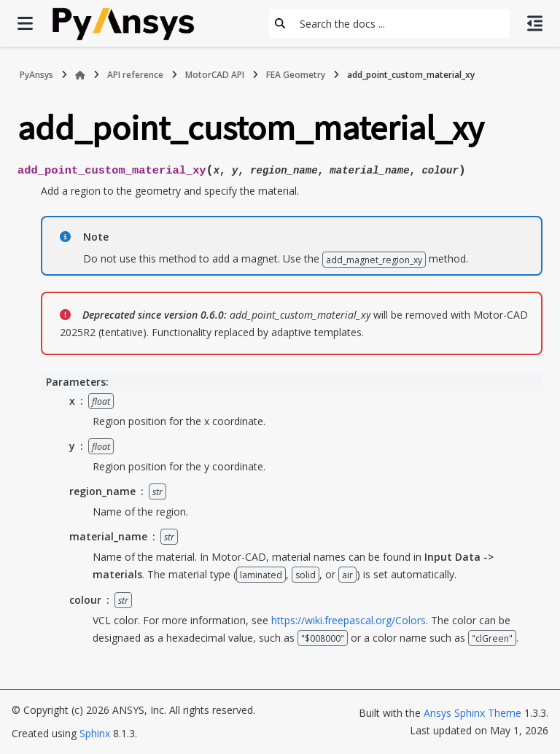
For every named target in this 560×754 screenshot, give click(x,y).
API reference (135, 75)
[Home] (80, 75)
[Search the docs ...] (400, 23)
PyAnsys (36, 75)
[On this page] (535, 23)
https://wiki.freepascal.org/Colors (349, 621)
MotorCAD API (215, 75)
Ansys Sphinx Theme (472, 713)
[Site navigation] (25, 23)
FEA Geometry (296, 75)
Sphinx (95, 733)
